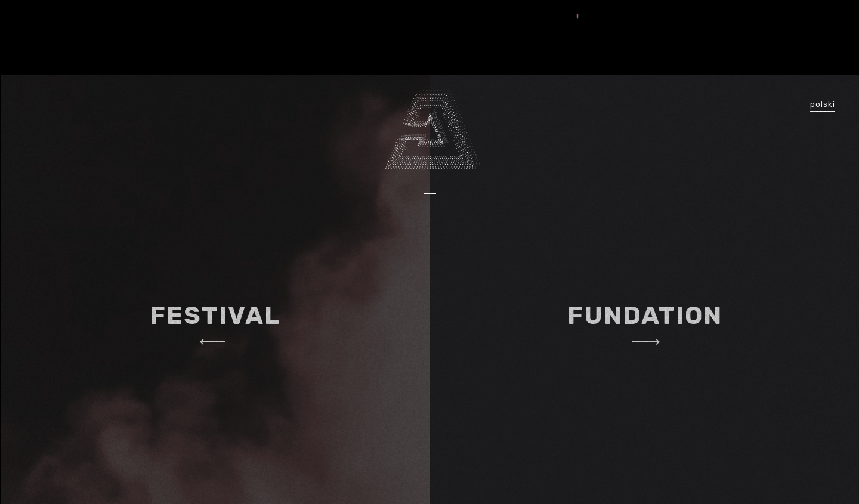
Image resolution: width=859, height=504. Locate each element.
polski (823, 104)
